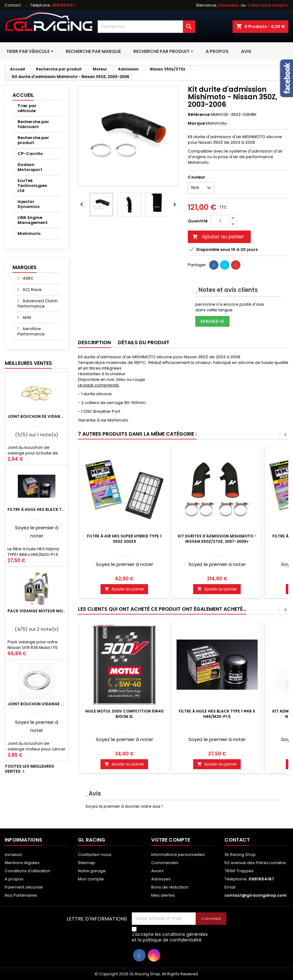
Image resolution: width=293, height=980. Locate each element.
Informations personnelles (178, 855)
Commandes (165, 863)
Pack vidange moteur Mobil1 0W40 (37, 611)
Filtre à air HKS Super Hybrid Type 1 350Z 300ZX (124, 539)
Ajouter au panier (218, 237)
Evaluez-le (212, 321)
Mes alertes (163, 895)
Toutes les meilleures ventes (29, 769)
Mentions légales (22, 863)
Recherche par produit (33, 140)
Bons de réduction (170, 887)
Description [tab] (94, 342)
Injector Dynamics (28, 204)
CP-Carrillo (30, 154)
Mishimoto (29, 233)
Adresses (161, 879)
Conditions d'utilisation (28, 871)
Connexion (229, 5)
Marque (196, 123)
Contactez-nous (95, 855)
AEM (26, 317)
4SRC (28, 278)
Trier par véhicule (27, 108)
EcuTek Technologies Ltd (32, 186)
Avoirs (157, 871)
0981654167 (63, 5)
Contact (13, 5)
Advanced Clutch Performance (38, 303)
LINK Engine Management (33, 220)
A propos (14, 879)
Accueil (23, 95)
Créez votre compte (267, 5)
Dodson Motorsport (30, 167)
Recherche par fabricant (33, 124)
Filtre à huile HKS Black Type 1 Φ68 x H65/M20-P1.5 (37, 509)
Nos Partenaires (21, 895)
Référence (199, 115)
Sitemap (87, 863)
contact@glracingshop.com (256, 895)
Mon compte (91, 879)
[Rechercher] (146, 27)
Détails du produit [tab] (144, 342)
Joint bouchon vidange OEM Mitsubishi (37, 704)
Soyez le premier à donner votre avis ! (124, 806)
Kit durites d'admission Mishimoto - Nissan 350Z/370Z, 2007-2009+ (217, 539)
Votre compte (171, 840)
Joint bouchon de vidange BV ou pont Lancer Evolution (37, 416)
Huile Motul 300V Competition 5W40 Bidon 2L (124, 714)
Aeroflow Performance (31, 331)
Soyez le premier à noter (124, 564)
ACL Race (32, 290)
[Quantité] (220, 221)
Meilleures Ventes (28, 363)
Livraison (13, 855)
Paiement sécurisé (24, 887)
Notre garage (92, 871)
